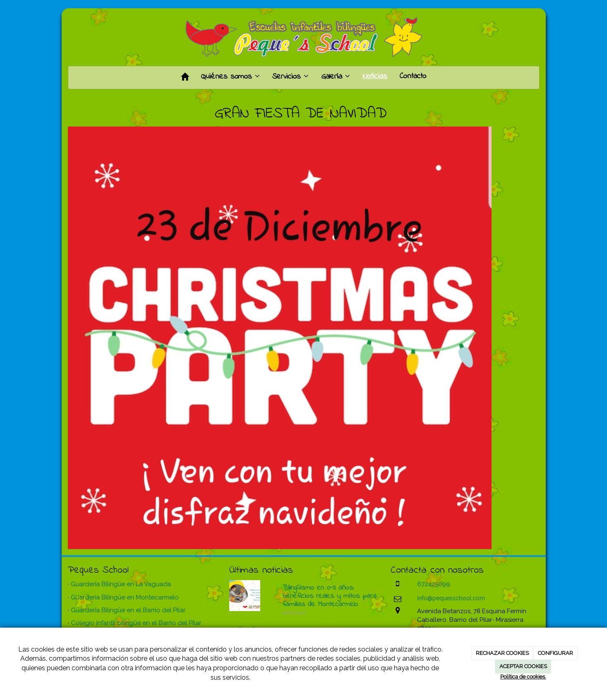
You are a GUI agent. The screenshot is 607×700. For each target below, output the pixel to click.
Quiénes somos (230, 77)
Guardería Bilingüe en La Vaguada (121, 584)
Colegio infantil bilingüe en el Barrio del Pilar (136, 623)
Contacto (413, 76)
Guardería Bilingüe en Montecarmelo (125, 597)
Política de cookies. (523, 677)
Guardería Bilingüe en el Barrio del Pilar (128, 610)
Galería (336, 77)
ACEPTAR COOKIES (523, 666)
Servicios (290, 77)
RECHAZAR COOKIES (502, 653)
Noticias (375, 76)
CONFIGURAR (555, 653)
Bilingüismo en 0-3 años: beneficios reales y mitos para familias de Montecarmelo (330, 596)
